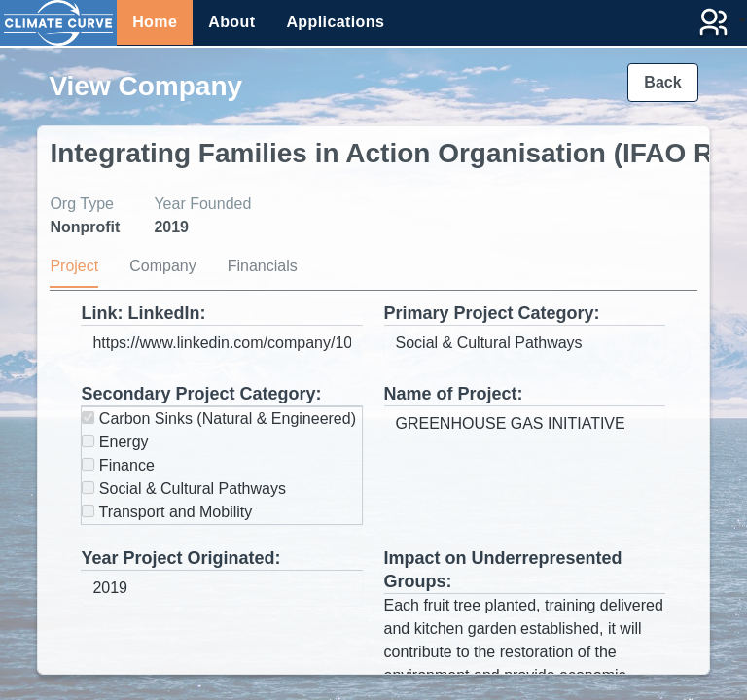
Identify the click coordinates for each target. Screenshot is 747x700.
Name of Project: (454, 394)
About (231, 22)
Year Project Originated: (180, 558)
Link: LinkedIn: (143, 313)
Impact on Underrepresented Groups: (503, 570)
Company (162, 266)
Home (155, 22)
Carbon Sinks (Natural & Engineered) (219, 419)
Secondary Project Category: (201, 394)
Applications (335, 22)
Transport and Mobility (167, 512)
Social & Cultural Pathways (184, 489)
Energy (115, 442)
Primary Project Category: (492, 313)
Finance (118, 465)
